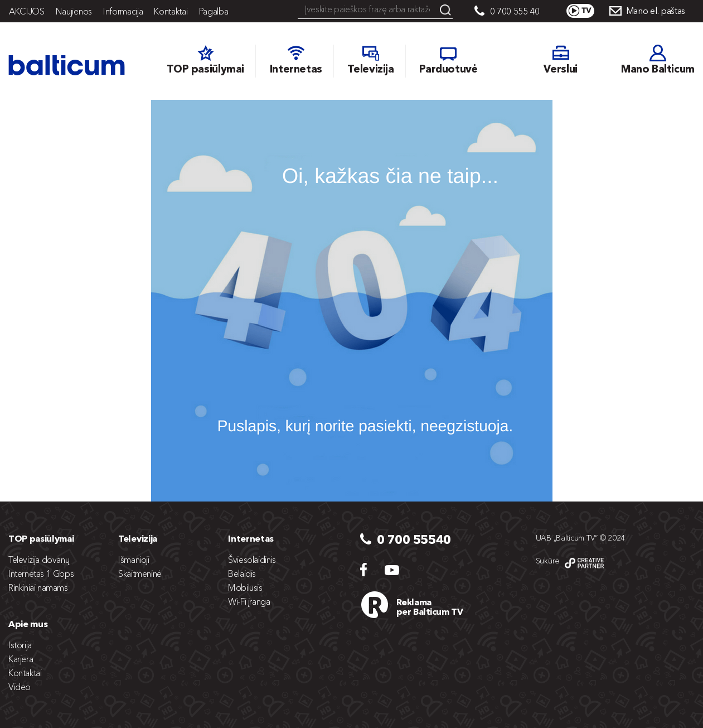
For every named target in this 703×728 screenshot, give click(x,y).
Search (445, 10)
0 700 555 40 (515, 11)
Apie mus (28, 624)
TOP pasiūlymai (41, 538)
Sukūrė (548, 561)
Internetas (251, 538)
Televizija (138, 538)
